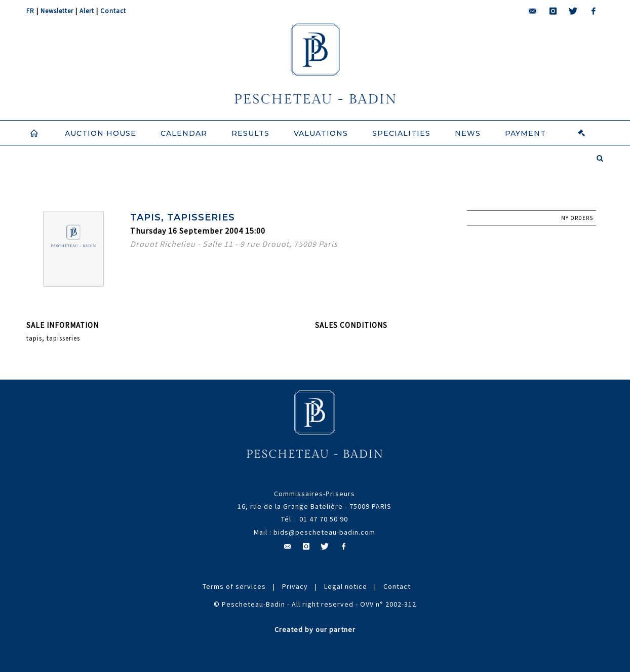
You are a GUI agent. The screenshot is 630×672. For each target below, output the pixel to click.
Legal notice (346, 586)
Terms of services (234, 586)
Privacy (295, 586)
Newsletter (57, 11)
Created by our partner (315, 629)
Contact (113, 11)
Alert (87, 11)
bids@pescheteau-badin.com (324, 532)
